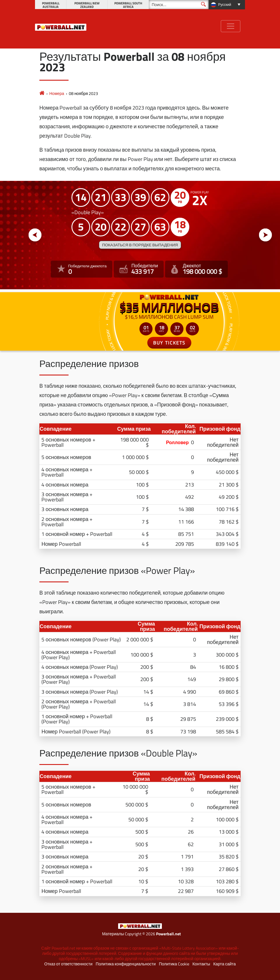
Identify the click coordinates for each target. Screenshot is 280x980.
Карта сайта (224, 964)
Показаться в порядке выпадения (140, 245)
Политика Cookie (174, 964)
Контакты (201, 964)
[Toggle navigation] (231, 26)
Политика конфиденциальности (126, 964)
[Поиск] (179, 5)
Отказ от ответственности (68, 964)
